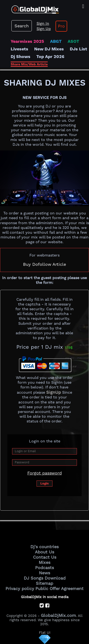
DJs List (78, 49)
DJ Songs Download (45, 578)
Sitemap (44, 583)
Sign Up (44, 29)
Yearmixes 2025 (27, 41)
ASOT (73, 41)
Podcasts (44, 568)
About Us (44, 552)
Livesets (19, 49)
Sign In (43, 23)
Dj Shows (21, 56)
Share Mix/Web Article (29, 64)
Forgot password (44, 473)
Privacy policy (20, 588)
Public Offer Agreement (59, 588)
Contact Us (45, 557)
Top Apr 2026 (50, 56)
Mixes (44, 562)
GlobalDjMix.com (58, 615)
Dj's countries (44, 547)
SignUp (54, 392)
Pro (61, 26)
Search (22, 26)
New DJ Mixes (49, 49)
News (44, 573)
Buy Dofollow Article (44, 264)
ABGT (56, 41)
